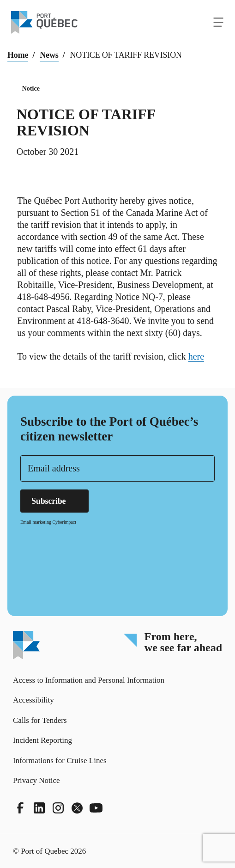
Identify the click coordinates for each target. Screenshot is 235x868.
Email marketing (36, 522)
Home (18, 55)
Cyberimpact (64, 522)
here (201, 356)
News (49, 55)
